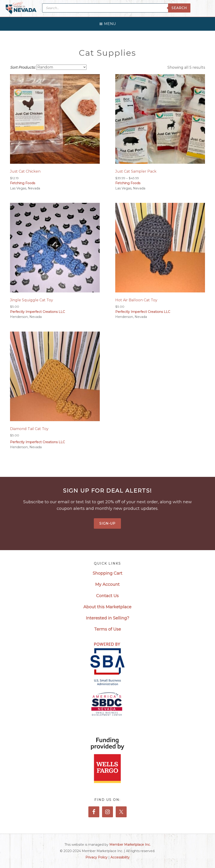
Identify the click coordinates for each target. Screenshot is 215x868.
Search (179, 8)
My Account (107, 584)
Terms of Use (107, 629)
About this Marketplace (107, 607)
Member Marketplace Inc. (130, 845)
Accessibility (120, 857)
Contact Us (107, 596)
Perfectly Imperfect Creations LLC (37, 312)
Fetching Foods (23, 183)
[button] (110, 23)
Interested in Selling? (107, 618)
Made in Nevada (21, 9)
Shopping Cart (107, 573)
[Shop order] (61, 67)
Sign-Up (107, 523)
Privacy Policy (96, 857)
